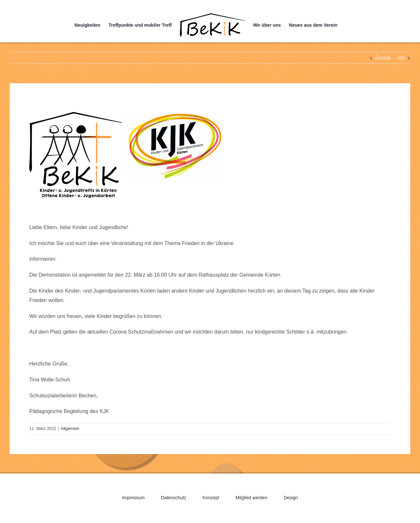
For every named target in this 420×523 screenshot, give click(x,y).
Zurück (383, 58)
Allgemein (70, 428)
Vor (401, 58)
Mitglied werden (251, 498)
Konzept (211, 498)
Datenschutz (174, 498)
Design (291, 498)
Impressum (133, 498)
